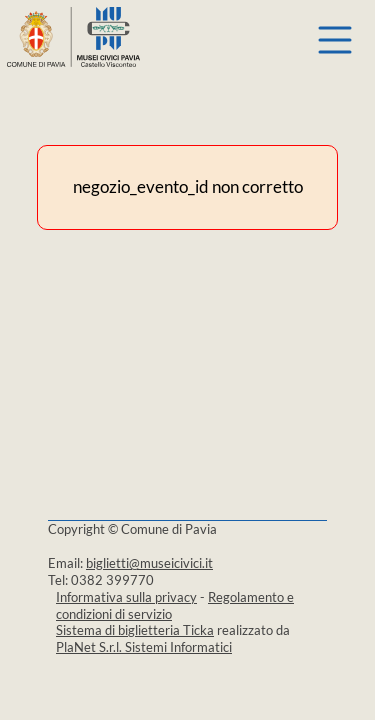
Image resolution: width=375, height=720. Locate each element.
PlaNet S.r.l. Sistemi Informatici (144, 647)
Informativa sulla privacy (126, 597)
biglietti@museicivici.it (149, 563)
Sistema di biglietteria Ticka (135, 630)
